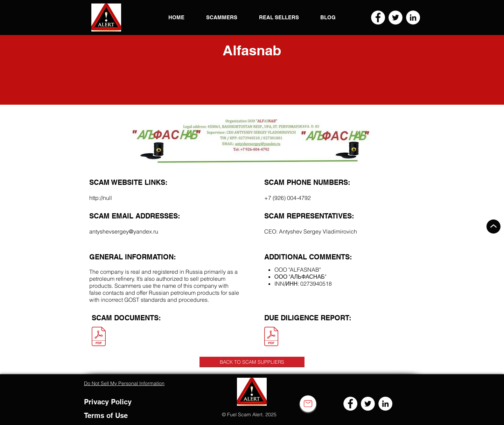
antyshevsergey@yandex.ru (124, 231)
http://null (101, 198)
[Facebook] (378, 18)
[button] (106, 18)
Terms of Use (106, 416)
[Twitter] (395, 18)
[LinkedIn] (413, 18)
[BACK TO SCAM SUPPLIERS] (252, 362)
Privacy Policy (108, 402)
